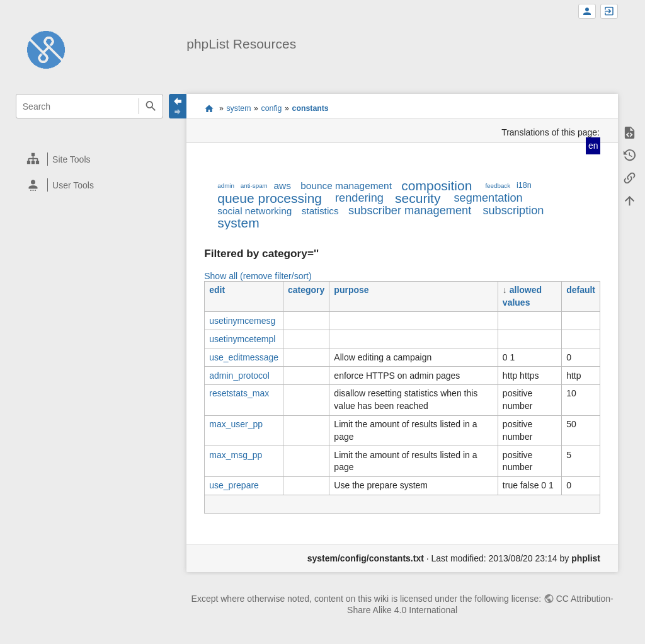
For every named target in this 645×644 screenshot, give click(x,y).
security (418, 198)
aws (283, 186)
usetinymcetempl (242, 339)
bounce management (346, 186)
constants (311, 108)
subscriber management (410, 210)
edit (217, 290)
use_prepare (234, 485)
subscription (513, 210)
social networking (254, 211)
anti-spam (254, 186)
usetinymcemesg (242, 321)
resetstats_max (239, 393)
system (238, 108)
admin (226, 186)
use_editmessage (244, 357)
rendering (359, 198)
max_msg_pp (236, 455)
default (581, 290)
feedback (498, 186)
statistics (320, 211)
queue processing (270, 198)
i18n (524, 185)
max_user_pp (236, 424)
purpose (351, 290)
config (272, 108)
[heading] (90, 159)
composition (437, 186)
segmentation (488, 198)
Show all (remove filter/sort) (258, 276)
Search (151, 106)
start (209, 108)
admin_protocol (239, 376)
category (306, 290)
